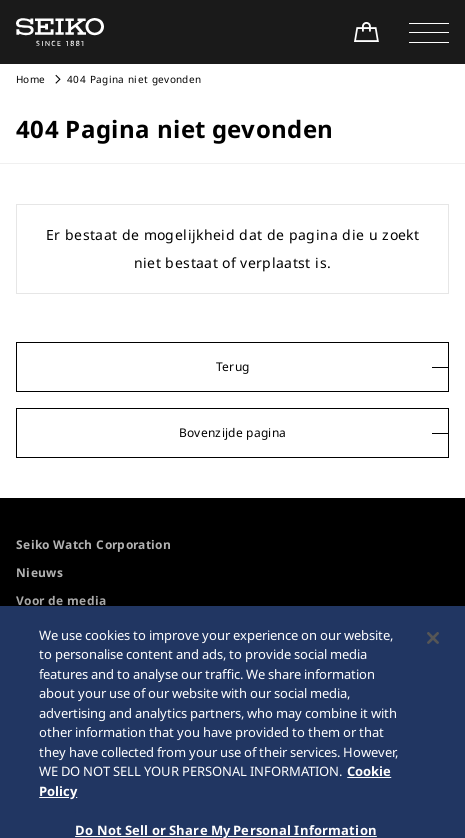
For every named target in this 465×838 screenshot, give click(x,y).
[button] (429, 32)
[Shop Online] (366, 32)
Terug (233, 366)
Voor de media (61, 600)
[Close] (433, 649)
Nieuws (39, 572)
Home (30, 79)
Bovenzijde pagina (233, 432)
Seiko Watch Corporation (93, 544)
